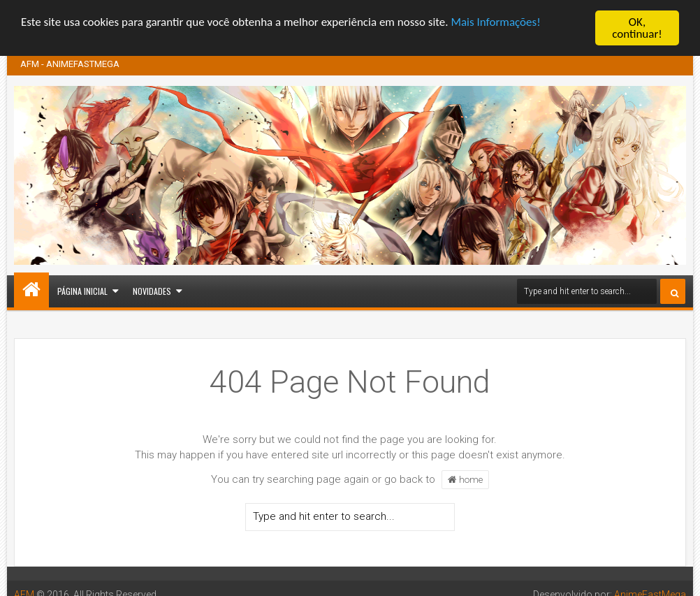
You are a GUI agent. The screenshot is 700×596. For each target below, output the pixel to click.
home (465, 479)
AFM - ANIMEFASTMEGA (70, 63)
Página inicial (82, 290)
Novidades (152, 290)
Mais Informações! (495, 22)
